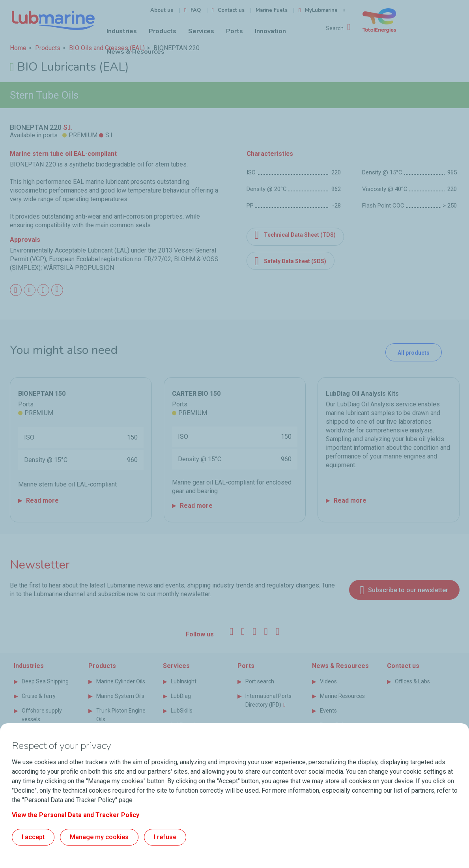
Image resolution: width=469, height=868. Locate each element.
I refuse (165, 837)
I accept (33, 837)
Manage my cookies (99, 837)
